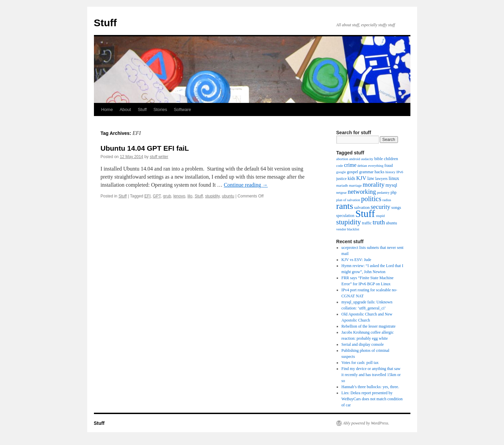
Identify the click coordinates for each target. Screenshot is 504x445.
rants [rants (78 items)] (345, 206)
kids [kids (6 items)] (351, 178)
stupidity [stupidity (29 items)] (349, 222)
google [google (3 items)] (341, 172)
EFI (148, 196)
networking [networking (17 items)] (362, 192)
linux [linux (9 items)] (394, 178)
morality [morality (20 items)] (374, 184)
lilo (190, 196)
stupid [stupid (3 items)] (380, 216)
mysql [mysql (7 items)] (391, 185)
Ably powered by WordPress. (366, 423)
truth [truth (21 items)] (379, 222)
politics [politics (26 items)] (371, 199)
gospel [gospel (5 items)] (353, 172)
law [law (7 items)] (371, 178)
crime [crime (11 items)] (350, 165)
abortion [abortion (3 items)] (342, 159)
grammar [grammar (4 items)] (366, 172)
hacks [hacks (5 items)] (380, 172)
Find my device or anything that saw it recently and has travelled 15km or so (371, 375)
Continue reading (246, 185)
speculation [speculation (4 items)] (345, 216)
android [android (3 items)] (355, 159)
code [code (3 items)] (340, 166)
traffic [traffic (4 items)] (367, 223)
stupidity (212, 196)
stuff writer (159, 157)
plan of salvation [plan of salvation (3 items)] (348, 200)
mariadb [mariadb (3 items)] (342, 186)
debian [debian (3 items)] (362, 166)
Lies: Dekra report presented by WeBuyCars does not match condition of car (372, 399)
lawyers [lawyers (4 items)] (381, 179)
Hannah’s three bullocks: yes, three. (370, 387)
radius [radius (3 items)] (387, 200)
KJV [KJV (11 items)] (361, 178)
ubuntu (228, 196)
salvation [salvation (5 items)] (362, 208)
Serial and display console (363, 344)
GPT (157, 196)
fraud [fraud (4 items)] (389, 165)
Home (107, 109)
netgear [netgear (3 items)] (342, 193)
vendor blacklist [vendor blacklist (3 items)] (348, 229)
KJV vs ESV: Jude (356, 260)
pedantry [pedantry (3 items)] (383, 193)
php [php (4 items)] (394, 192)
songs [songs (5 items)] (396, 208)
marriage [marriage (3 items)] (355, 186)
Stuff (105, 23)
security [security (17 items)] (380, 207)
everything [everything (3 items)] (376, 166)
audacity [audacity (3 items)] (367, 159)
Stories (160, 109)
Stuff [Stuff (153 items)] (365, 214)
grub (167, 196)
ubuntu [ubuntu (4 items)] (391, 223)
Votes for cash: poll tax (360, 363)
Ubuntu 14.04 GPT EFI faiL (145, 148)
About (125, 109)
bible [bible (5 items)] (379, 159)
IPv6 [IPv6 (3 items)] (400, 172)
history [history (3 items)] (391, 172)
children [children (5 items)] (391, 159)
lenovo (179, 196)
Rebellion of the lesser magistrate (368, 326)
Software (182, 109)
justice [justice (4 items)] (342, 179)
